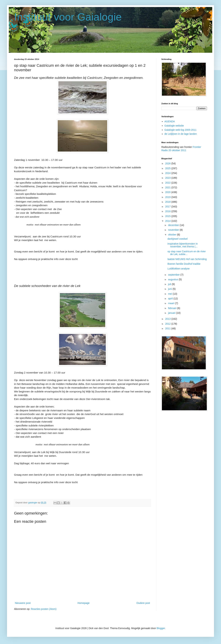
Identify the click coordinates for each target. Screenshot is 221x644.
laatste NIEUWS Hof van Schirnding (187, 259)
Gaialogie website (174, 126)
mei (170, 294)
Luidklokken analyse (179, 269)
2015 (168, 216)
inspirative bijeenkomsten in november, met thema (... (183, 245)
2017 (168, 207)
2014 (168, 221)
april (171, 299)
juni (170, 289)
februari (173, 308)
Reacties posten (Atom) (44, 609)
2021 (168, 187)
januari (172, 313)
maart (172, 303)
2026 (168, 163)
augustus (173, 279)
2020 (168, 192)
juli (170, 284)
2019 (168, 197)
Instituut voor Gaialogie (68, 17)
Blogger (161, 628)
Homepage (84, 603)
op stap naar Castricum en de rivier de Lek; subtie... (187, 253)
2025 (168, 168)
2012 (168, 324)
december (174, 225)
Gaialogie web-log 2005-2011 (181, 130)
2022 (168, 183)
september (174, 275)
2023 (168, 178)
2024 (168, 173)
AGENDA (170, 121)
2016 (168, 211)
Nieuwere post (23, 603)
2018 (168, 202)
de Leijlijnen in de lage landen (181, 134)
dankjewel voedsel (178, 239)
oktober (173, 235)
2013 (168, 319)
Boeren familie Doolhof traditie (184, 264)
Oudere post (143, 603)
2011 (168, 328)
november (174, 230)
